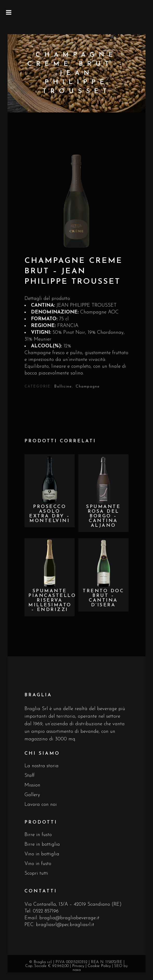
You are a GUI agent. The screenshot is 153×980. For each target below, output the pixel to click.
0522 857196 (46, 911)
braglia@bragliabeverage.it (69, 918)
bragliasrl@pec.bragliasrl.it (65, 925)
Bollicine (63, 387)
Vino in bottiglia (42, 854)
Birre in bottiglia (42, 845)
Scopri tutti (36, 873)
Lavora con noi (41, 805)
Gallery (32, 795)
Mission (32, 785)
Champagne (88, 387)
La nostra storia (42, 766)
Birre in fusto (38, 835)
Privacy (78, 966)
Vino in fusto (38, 864)
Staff (30, 776)
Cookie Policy (99, 966)
